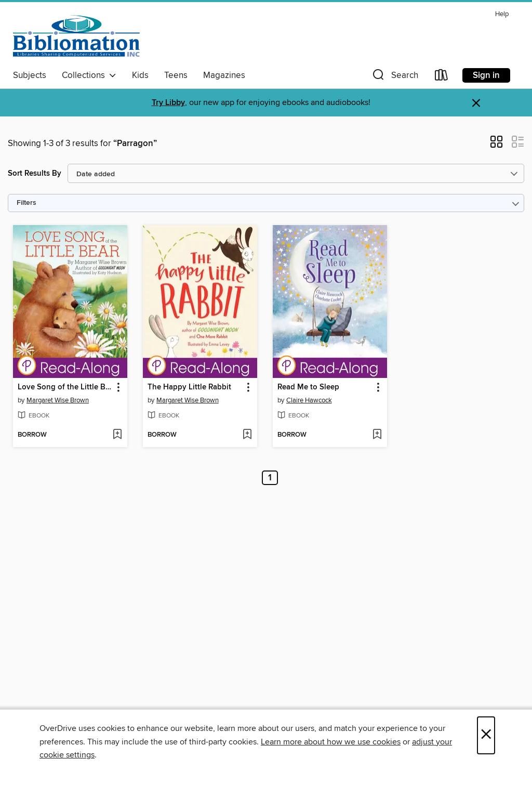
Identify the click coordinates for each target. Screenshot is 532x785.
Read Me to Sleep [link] (308, 387)
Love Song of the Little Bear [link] (65, 387)
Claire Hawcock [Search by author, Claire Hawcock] (309, 400)
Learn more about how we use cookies (331, 742)
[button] (394, 77)
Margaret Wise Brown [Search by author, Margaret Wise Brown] (58, 400)
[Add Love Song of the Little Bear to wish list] (117, 435)
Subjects (30, 75)
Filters (26, 203)
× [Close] (486, 735)
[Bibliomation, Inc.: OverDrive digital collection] (76, 36)
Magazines (224, 75)
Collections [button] (89, 75)
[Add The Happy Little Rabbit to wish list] (247, 435)
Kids (140, 75)
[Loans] (442, 77)
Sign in (486, 75)
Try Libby (168, 103)
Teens (176, 75)
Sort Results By (35, 173)
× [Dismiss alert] (476, 103)
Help (502, 14)
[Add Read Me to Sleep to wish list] (377, 435)
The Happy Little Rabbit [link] (189, 387)
